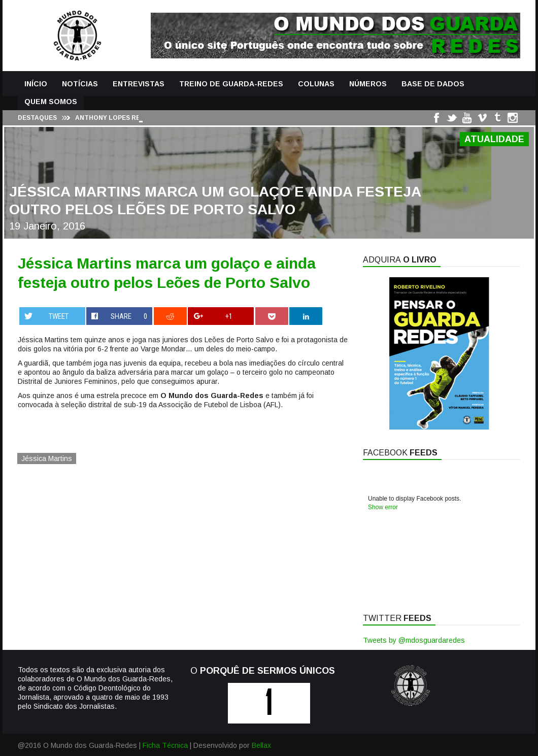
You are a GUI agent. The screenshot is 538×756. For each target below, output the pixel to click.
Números (368, 84)
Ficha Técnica (165, 745)
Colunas (316, 84)
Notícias (80, 84)
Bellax (261, 745)
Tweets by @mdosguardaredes (414, 640)
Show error (383, 507)
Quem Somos (51, 102)
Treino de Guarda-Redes (231, 84)
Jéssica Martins (47, 458)
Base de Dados (433, 84)
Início (36, 84)
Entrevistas (139, 84)
